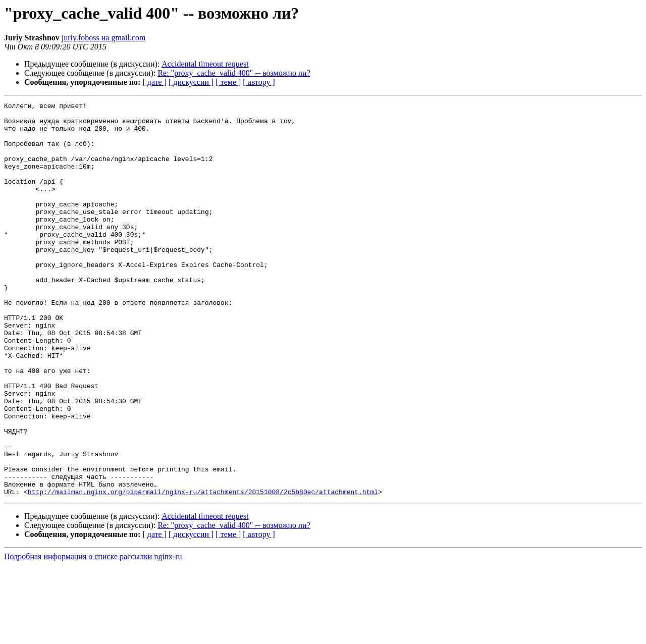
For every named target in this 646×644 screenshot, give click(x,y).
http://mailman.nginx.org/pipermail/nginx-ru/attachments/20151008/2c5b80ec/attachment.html (203, 570)
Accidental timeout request (205, 64)
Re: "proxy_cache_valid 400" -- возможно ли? (234, 73)
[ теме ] (228, 82)
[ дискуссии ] (191, 82)
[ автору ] (259, 82)
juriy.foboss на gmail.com (104, 38)
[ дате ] (154, 82)
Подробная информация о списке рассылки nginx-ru (93, 635)
